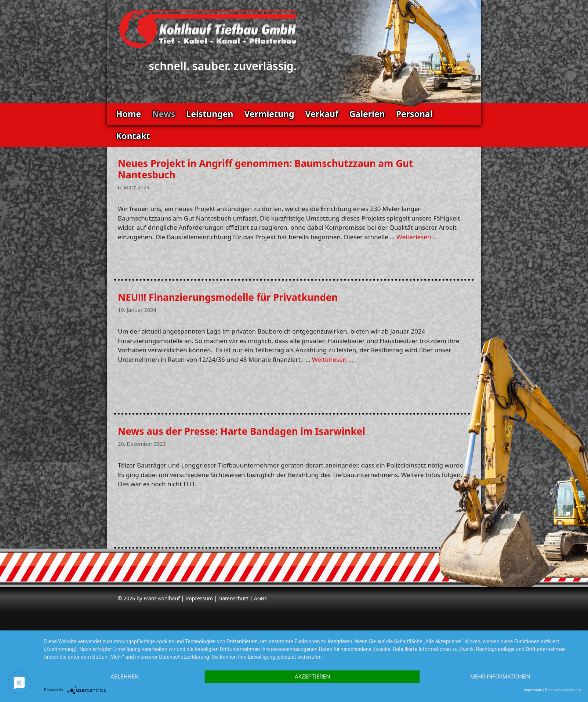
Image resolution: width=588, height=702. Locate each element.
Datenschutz (233, 598)
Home (128, 114)
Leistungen (210, 114)
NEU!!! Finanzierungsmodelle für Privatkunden (228, 297)
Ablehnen (124, 677)
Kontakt (133, 136)
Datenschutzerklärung (563, 690)
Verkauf (322, 114)
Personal (414, 114)
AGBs (260, 598)
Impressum (199, 598)
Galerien (367, 114)
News (164, 114)
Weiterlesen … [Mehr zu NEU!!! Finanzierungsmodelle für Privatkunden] (333, 359)
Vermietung (269, 114)
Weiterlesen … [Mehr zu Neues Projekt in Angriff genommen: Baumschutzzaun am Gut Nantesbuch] (417, 237)
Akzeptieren (312, 677)
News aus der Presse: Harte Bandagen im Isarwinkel (242, 431)
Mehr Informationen (500, 677)
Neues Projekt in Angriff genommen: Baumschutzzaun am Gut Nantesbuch (265, 169)
